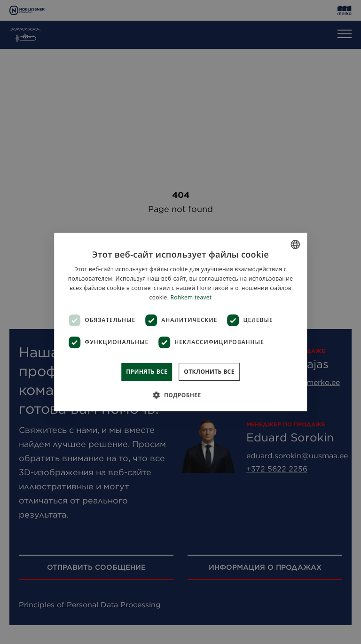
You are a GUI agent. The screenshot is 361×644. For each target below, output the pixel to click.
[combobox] (295, 244)
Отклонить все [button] (209, 372)
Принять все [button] (147, 372)
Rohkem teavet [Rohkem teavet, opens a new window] (191, 297)
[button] (180, 395)
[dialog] (180, 322)
